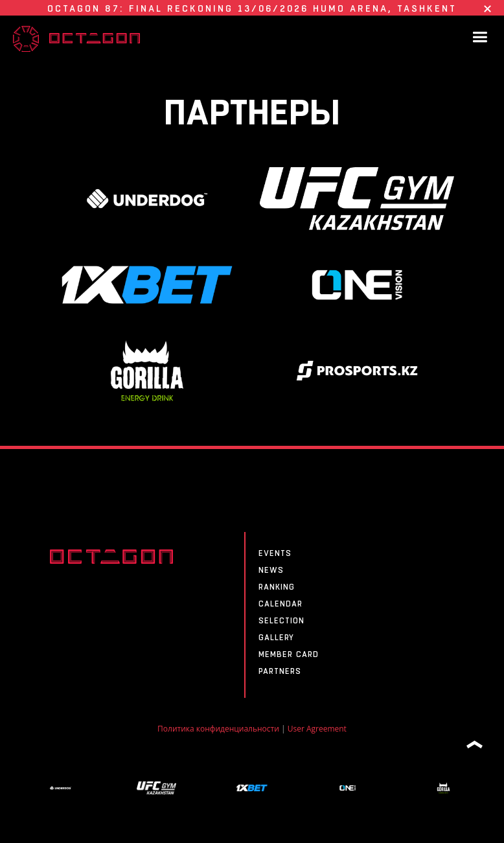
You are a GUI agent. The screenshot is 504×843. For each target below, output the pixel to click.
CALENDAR (281, 604)
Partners (280, 671)
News (271, 570)
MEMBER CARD (289, 654)
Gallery (276, 638)
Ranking (277, 587)
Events (275, 553)
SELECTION (281, 621)
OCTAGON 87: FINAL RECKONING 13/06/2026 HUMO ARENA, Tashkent (252, 8)
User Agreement (317, 729)
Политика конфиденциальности (218, 729)
